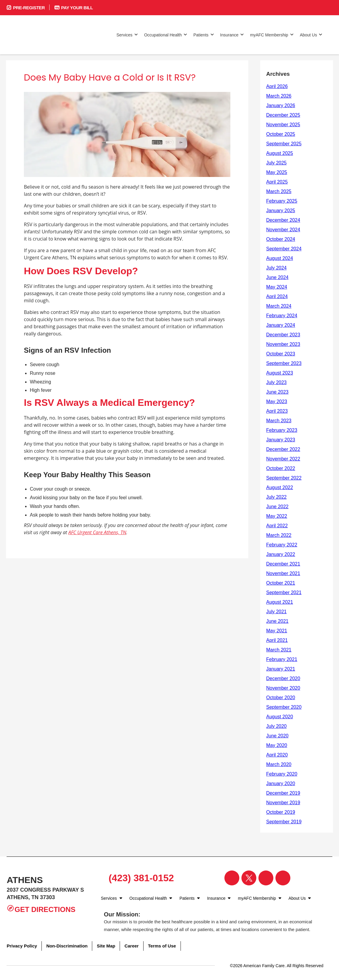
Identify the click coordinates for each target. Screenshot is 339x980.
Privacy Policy (22, 946)
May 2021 (277, 631)
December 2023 (283, 335)
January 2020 (281, 783)
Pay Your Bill (73, 7)
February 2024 (282, 316)
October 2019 (281, 812)
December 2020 (283, 678)
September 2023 (284, 363)
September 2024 (284, 249)
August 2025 (280, 153)
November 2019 (283, 803)
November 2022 (283, 459)
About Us (311, 35)
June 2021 (277, 621)
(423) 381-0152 (139, 878)
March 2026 (279, 96)
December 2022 (283, 449)
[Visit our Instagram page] (266, 878)
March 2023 (279, 421)
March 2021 (279, 650)
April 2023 (277, 411)
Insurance (232, 35)
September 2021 (284, 593)
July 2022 (276, 497)
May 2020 (277, 745)
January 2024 (281, 325)
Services (127, 35)
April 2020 (277, 755)
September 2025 (284, 144)
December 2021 (283, 564)
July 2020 (276, 726)
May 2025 (277, 172)
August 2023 (280, 373)
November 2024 (283, 230)
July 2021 (276, 612)
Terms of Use (162, 946)
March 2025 (279, 191)
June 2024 (277, 277)
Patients (204, 35)
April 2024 (277, 296)
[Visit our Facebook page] (232, 878)
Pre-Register (25, 7)
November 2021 (283, 573)
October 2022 (281, 468)
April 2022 (277, 526)
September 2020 (284, 707)
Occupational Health (166, 35)
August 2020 (280, 717)
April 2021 (277, 640)
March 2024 (279, 306)
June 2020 (277, 736)
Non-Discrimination (67, 946)
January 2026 (281, 105)
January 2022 (281, 554)
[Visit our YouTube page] (283, 878)
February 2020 (282, 774)
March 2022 (279, 535)
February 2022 (282, 545)
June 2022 (277, 507)
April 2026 (277, 86)
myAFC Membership (272, 35)
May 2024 (277, 287)
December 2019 (283, 793)
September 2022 (284, 478)
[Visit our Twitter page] (249, 878)
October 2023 (281, 354)
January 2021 (281, 669)
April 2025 (277, 182)
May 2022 (277, 516)
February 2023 (282, 430)
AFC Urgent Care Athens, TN (97, 532)
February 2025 (282, 201)
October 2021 (281, 583)
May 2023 (277, 402)
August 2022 (280, 487)
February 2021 (282, 659)
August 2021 (280, 602)
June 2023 (277, 392)
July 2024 (276, 268)
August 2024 (280, 258)
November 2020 (283, 688)
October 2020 (281, 698)
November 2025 (283, 125)
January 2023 (281, 440)
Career (132, 946)
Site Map (106, 946)
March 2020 (279, 764)
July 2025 (276, 163)
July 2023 (276, 382)
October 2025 (281, 134)
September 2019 (284, 822)
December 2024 (283, 220)
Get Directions (41, 909)
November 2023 (283, 344)
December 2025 (283, 115)
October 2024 (281, 239)
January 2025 (281, 211)
